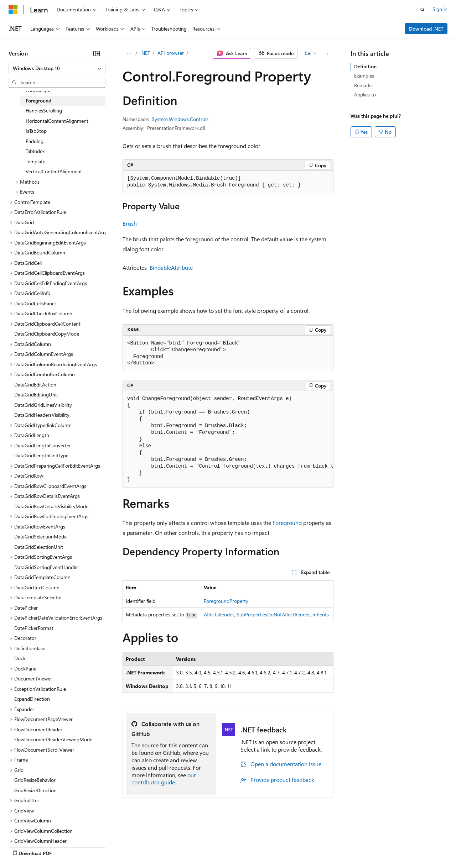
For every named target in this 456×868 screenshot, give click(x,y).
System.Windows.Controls (180, 119)
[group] (228, 440)
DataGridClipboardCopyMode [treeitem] (47, 334)
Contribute (128, 846)
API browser (171, 53)
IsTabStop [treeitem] (36, 131)
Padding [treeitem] (35, 141)
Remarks (363, 85)
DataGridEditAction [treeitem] (35, 385)
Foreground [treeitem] (38, 101)
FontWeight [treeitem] (38, 90)
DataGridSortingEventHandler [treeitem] (47, 567)
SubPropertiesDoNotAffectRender (273, 614)
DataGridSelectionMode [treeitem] (40, 536)
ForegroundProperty (226, 601)
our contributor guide (164, 779)
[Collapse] (97, 53)
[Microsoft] (13, 10)
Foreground (287, 523)
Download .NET (426, 29)
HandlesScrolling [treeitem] (44, 111)
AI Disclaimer (23, 846)
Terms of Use (260, 846)
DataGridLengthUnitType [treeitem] (41, 455)
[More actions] (327, 53)
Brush (130, 223)
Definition (365, 66)
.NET (145, 53)
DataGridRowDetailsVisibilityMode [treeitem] (51, 506)
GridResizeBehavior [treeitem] (35, 780)
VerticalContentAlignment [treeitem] (54, 171)
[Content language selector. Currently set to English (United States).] (41, 830)
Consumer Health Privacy (205, 846)
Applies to (365, 94)
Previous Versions (65, 846)
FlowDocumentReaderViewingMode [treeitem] (53, 739)
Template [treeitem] (35, 161)
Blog (97, 846)
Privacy (156, 846)
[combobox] (57, 68)
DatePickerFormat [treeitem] (34, 628)
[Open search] (423, 10)
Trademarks (295, 846)
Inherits (321, 614)
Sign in (440, 9)
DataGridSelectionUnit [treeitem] (39, 547)
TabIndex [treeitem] (35, 151)
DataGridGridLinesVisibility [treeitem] (43, 405)
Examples (364, 76)
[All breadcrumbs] (129, 53)
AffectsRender (219, 614)
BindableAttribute (171, 267)
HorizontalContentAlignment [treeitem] (57, 121)
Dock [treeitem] (20, 658)
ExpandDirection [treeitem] (32, 699)
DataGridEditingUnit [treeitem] (36, 394)
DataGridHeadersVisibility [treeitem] (42, 415)
